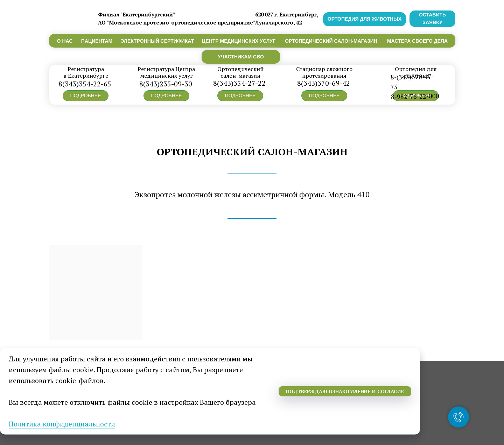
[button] (86, 96)
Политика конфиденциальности (62, 424)
